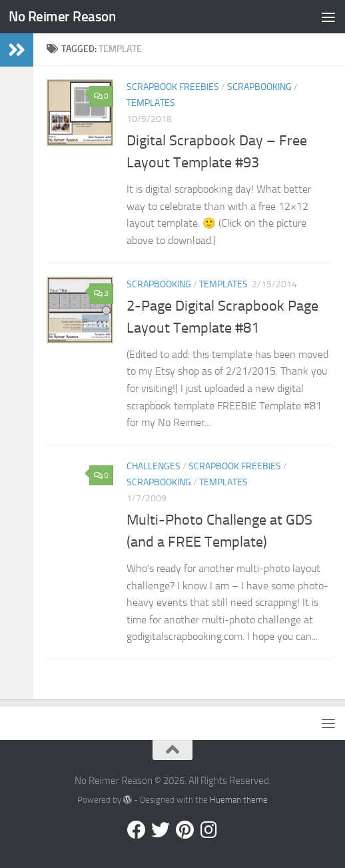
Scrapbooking (259, 87)
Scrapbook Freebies (173, 87)
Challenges (154, 466)
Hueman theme (239, 800)
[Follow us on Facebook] (137, 830)
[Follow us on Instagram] (208, 830)
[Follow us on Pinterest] (184, 830)
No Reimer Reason (62, 16)
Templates (151, 103)
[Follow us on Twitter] (161, 830)
